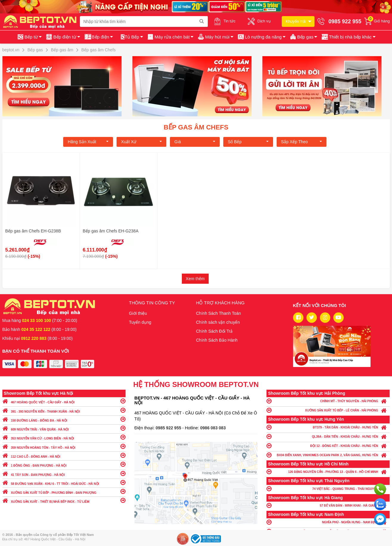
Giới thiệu (138, 313)
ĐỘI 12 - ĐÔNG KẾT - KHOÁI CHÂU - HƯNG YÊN (328, 446)
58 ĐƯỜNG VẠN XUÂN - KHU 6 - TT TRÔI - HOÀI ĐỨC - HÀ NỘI (64, 482)
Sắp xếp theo (302, 142)
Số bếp (248, 142)
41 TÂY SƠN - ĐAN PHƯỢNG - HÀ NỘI (64, 473)
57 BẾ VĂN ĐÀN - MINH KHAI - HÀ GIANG (328, 505)
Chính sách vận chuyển (218, 322)
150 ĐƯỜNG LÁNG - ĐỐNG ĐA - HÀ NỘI (64, 419)
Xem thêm (195, 279)
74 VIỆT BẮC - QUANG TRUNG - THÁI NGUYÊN (328, 489)
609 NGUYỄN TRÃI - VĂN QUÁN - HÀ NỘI (64, 428)
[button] (348, 37)
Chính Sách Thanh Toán (219, 313)
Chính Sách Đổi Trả (214, 331)
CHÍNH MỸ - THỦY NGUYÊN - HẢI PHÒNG (328, 401)
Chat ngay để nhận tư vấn (380, 519)
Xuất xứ (141, 142)
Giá (195, 142)
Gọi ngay (380, 489)
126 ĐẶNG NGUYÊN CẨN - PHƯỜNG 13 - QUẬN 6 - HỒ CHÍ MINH (328, 472)
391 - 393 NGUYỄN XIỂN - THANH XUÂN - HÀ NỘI (64, 410)
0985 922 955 (169, 428)
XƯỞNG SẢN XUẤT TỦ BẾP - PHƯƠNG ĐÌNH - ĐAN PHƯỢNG (64, 491)
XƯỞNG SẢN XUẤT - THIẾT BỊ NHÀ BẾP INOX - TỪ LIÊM (64, 500)
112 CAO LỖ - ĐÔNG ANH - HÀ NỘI (64, 455)
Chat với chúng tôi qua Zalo (380, 504)
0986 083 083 (213, 428)
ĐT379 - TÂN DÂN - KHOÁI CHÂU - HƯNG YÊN (328, 427)
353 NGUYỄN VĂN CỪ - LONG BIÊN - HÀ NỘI (64, 437)
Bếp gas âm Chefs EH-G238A (111, 231)
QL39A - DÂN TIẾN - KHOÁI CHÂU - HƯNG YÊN (328, 436)
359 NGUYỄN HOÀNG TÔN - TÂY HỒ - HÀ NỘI (64, 446)
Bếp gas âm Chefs (196, 127)
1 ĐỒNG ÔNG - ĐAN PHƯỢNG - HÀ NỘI (64, 464)
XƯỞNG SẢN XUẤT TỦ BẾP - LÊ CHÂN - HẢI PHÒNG (328, 410)
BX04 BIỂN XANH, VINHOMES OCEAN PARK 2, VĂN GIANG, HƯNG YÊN (328, 455)
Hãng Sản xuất (88, 142)
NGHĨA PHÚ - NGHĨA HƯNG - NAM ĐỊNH (328, 522)
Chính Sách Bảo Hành (217, 340)
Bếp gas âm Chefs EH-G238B (33, 231)
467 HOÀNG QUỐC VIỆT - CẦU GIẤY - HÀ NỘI (64, 401)
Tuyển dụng (140, 322)
